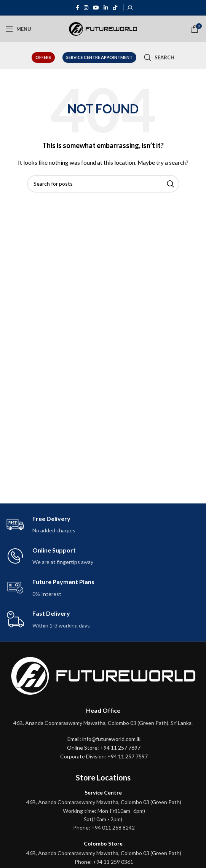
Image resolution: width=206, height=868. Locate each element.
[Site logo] (103, 28)
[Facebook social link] (77, 8)
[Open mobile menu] (18, 29)
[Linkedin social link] (106, 8)
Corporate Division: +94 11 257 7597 (104, 756)
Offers (43, 57)
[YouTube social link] (96, 8)
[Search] (159, 57)
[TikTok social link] (115, 8)
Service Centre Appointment (99, 57)
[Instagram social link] (86, 8)
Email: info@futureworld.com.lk (104, 739)
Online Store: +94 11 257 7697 (104, 748)
